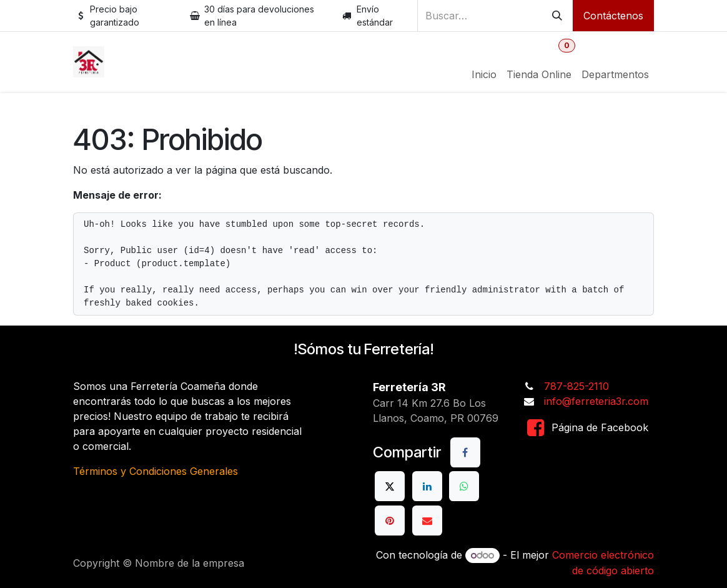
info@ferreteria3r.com (596, 401)
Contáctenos (613, 16)
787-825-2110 (576, 386)
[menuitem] (484, 74)
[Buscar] (557, 16)
